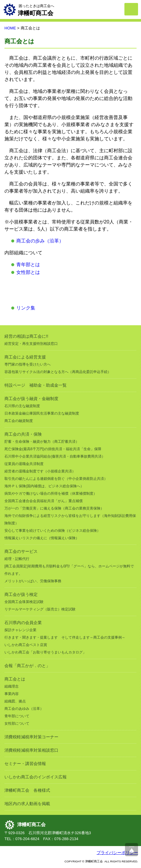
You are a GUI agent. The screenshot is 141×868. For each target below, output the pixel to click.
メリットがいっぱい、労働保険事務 (33, 581)
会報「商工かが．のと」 (27, 666)
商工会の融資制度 (19, 421)
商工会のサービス (21, 551)
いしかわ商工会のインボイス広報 (36, 777)
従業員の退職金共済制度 (24, 464)
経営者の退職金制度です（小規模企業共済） (40, 471)
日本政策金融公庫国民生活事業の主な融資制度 (42, 413)
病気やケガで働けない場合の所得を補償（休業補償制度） (51, 493)
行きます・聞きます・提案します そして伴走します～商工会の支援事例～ (65, 637)
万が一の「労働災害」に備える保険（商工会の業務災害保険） (54, 508)
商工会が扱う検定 (21, 594)
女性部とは (28, 272)
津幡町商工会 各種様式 (27, 790)
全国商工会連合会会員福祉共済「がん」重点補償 (44, 501)
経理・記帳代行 (17, 559)
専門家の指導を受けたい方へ (28, 364)
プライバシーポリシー (117, 853)
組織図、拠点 (15, 701)
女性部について (17, 723)
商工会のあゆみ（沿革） (24, 709)
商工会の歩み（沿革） (40, 241)
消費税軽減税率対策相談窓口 (31, 750)
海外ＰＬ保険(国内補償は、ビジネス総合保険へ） (44, 486)
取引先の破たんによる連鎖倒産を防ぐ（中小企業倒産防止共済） (56, 479)
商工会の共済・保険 (23, 434)
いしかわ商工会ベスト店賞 (26, 645)
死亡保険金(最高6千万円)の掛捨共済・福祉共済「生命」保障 (53, 449)
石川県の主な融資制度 (22, 406)
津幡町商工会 (31, 825)
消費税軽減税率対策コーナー (31, 737)
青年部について (17, 716)
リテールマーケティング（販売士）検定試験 (40, 609)
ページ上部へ (132, 850)
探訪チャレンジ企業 (20, 630)
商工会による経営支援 (25, 357)
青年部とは (28, 265)
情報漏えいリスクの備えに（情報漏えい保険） (42, 538)
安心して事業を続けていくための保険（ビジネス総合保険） (52, 531)
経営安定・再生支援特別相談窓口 (31, 344)
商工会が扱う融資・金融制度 (31, 399)
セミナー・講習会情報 (25, 764)
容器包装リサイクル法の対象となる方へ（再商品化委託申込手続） (58, 372)
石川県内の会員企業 (23, 623)
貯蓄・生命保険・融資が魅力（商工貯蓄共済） (42, 442)
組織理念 (12, 686)
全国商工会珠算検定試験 (24, 602)
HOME (10, 28)
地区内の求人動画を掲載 (27, 804)
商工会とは (15, 679)
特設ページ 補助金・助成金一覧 (36, 385)
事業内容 (12, 694)
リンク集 (26, 308)
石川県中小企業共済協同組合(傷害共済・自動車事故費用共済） (55, 456)
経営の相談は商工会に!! (26, 336)
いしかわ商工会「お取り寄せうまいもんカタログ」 (45, 652)
